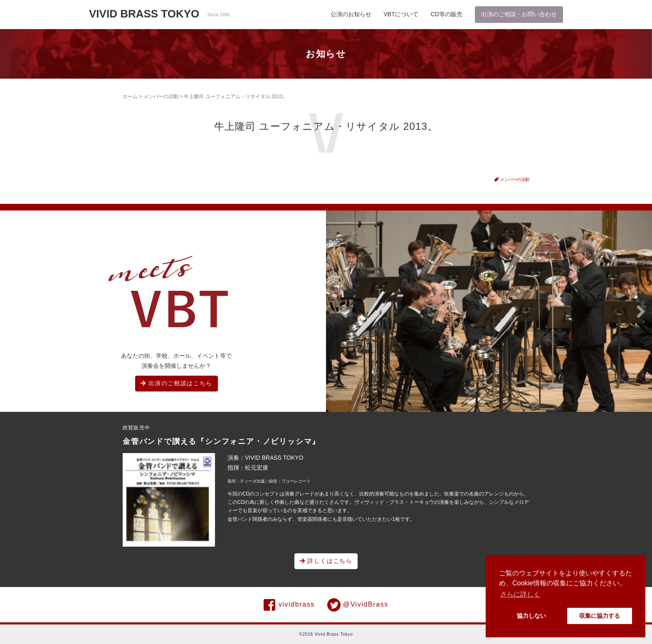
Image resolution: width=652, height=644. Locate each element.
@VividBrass (358, 605)
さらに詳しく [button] (520, 594)
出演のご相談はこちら (177, 383)
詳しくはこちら (326, 561)
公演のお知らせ (351, 14)
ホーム (130, 97)
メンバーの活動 (161, 97)
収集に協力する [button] (600, 616)
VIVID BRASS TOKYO (159, 14)
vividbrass (289, 605)
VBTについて (401, 14)
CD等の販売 (447, 14)
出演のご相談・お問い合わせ (519, 14)
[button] (343, 312)
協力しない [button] (531, 616)
